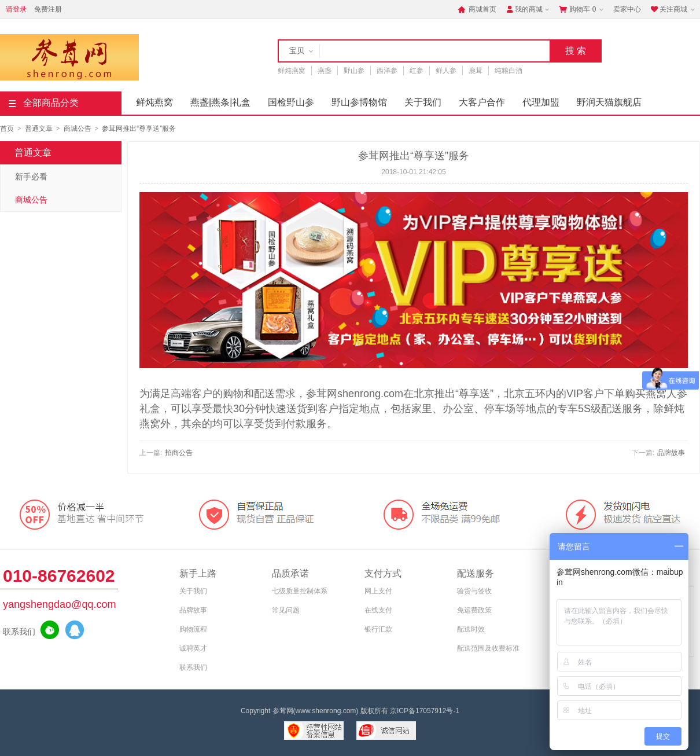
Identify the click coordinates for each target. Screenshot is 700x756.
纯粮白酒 (509, 71)
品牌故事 (671, 453)
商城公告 (78, 129)
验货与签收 (474, 591)
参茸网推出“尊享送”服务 (139, 129)
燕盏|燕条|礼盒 (220, 102)
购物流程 (193, 629)
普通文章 (39, 129)
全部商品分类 (44, 103)
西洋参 (387, 71)
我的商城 (528, 9)
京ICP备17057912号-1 (425, 711)
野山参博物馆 (359, 102)
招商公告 (179, 453)
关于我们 (423, 102)
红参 (417, 71)
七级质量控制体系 (300, 591)
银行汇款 (378, 629)
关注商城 (674, 9)
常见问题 (286, 610)
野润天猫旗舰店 (609, 102)
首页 (7, 129)
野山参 (354, 71)
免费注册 (48, 9)
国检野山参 (291, 102)
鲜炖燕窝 (292, 71)
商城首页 (477, 9)
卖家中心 (627, 9)
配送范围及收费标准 (488, 648)
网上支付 (378, 591)
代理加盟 (541, 102)
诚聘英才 (193, 648)
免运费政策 (474, 610)
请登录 (16, 9)
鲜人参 (446, 71)
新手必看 (31, 177)
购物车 (582, 9)
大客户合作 (482, 102)
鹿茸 (476, 71)
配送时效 (471, 629)
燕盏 (325, 71)
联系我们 (193, 667)
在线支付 (378, 610)
